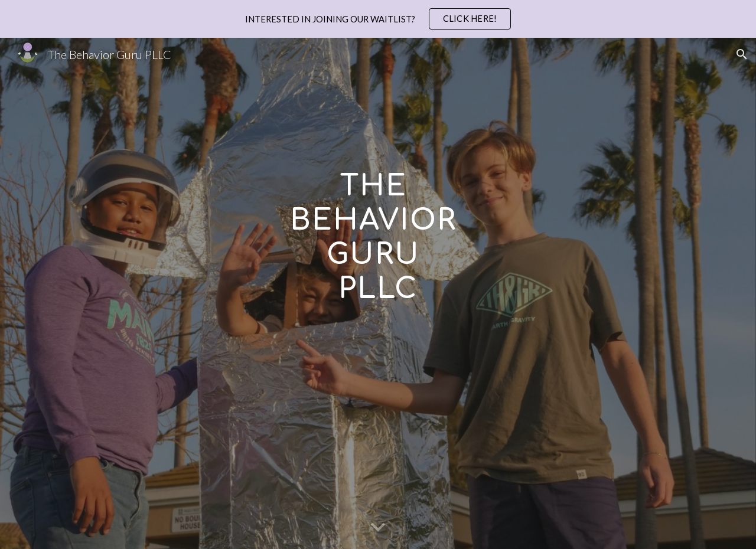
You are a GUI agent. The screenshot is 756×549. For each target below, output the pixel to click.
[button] (742, 54)
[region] (378, 19)
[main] (378, 293)
